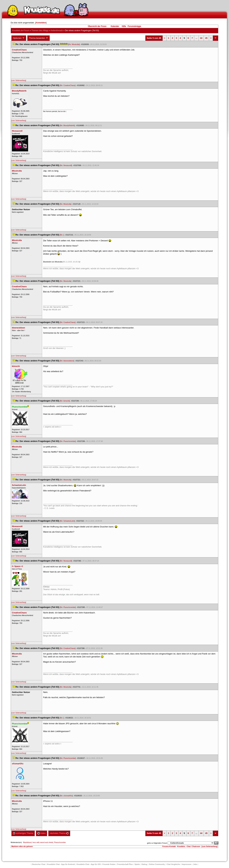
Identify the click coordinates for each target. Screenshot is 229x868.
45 (206, 38)
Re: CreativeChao (68, 85)
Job (195, 864)
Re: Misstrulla (74, 44)
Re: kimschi (65, 401)
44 (201, 38)
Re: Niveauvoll (66, 165)
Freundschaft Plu (125, 864)
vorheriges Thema (23, 833)
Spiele (137, 864)
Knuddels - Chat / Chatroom (189, 846)
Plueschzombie (60, 842)
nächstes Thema (59, 833)
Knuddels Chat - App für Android (61, 864)
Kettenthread (57, 31)
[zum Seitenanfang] (19, 80)
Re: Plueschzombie (68, 441)
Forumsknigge (134, 26)
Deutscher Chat (39, 864)
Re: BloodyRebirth (67, 125)
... (196, 38)
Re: (62, 235)
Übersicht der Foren (97, 26)
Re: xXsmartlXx (66, 796)
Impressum (187, 864)
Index (42, 833)
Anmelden (41, 23)
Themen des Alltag (40, 31)
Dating (144, 864)
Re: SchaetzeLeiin (67, 521)
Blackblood (27, 842)
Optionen (19, 38)
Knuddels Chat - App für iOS (89, 864)
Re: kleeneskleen (67, 361)
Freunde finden (109, 864)
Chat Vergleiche (173, 864)
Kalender (115, 26)
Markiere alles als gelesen (22, 846)
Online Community (157, 864)
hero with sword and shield (43, 842)
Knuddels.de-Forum (21, 31)
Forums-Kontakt (169, 846)
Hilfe (124, 26)
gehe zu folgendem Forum (157, 843)
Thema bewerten (39, 38)
